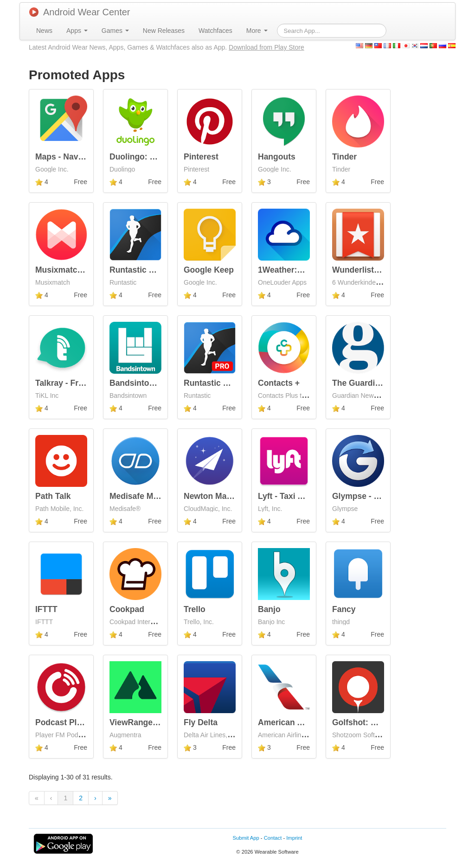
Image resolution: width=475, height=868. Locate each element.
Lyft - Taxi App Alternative (308, 496)
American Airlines (292, 722)
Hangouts (277, 157)
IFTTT (46, 609)
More (257, 31)
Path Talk (53, 496)
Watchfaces (215, 31)
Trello (195, 609)
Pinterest (201, 157)
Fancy (344, 609)
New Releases (164, 31)
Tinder (344, 157)
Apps (77, 31)
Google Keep (209, 270)
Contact (273, 838)
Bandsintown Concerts (154, 383)
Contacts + (279, 383)
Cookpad (127, 609)
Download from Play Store (266, 47)
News (44, 31)
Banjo (269, 609)
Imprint (294, 838)
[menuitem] (44, 31)
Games (115, 31)
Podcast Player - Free (77, 722)
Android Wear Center (80, 12)
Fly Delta (201, 722)
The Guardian (358, 383)
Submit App (246, 838)
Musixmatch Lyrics (72, 270)
